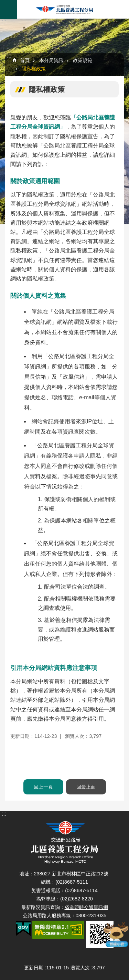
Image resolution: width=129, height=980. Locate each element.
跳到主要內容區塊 (4, 4)
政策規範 (83, 60)
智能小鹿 (116, 934)
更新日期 (34, 968)
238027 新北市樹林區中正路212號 (71, 874)
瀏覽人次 (80, 968)
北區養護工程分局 (64, 9)
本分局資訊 (51, 60)
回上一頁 (43, 787)
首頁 (25, 60)
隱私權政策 (34, 69)
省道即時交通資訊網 (86, 907)
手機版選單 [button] (9, 9)
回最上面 (86, 787)
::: (4, 21)
